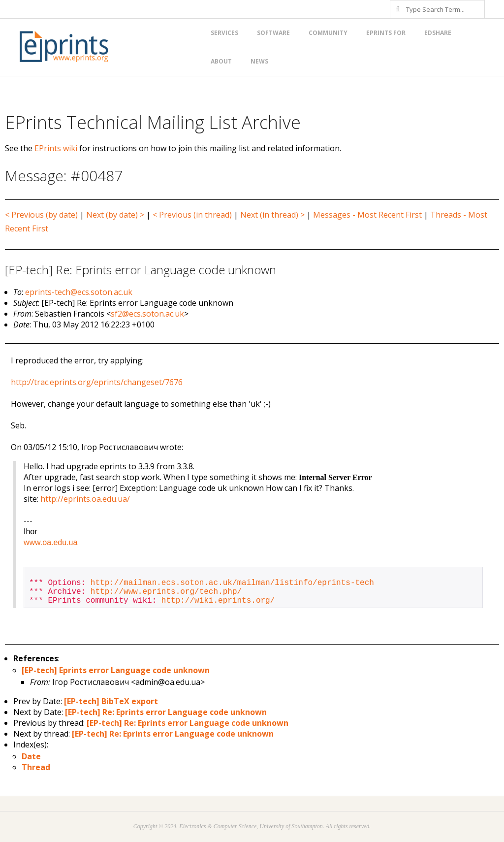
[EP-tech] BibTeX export (111, 701)
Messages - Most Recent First (367, 215)
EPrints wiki (56, 148)
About (221, 61)
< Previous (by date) (41, 215)
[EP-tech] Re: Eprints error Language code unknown (166, 712)
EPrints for (386, 33)
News (259, 61)
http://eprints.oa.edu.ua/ (85, 499)
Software (273, 33)
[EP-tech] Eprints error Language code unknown (116, 670)
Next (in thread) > (272, 215)
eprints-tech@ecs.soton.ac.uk (79, 292)
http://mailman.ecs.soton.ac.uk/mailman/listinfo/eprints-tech (232, 583)
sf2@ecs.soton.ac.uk (147, 314)
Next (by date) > (115, 215)
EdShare (438, 33)
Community (328, 33)
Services (224, 33)
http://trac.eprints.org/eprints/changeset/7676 (97, 382)
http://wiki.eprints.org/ (218, 601)
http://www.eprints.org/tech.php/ (166, 592)
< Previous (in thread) (192, 215)
